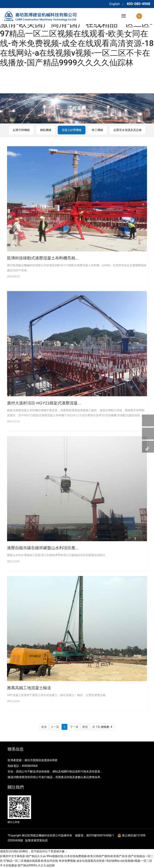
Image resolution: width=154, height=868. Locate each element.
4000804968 (30, 766)
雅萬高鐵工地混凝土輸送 (29, 688)
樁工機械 (97, 130)
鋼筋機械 (46, 130)
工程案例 (77, 108)
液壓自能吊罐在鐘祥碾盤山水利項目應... (43, 548)
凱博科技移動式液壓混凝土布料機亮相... (43, 258)
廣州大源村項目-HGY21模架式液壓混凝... (44, 403)
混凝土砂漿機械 (72, 130)
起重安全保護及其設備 (128, 130)
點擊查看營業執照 (36, 840)
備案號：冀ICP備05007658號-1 (94, 835)
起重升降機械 (21, 130)
